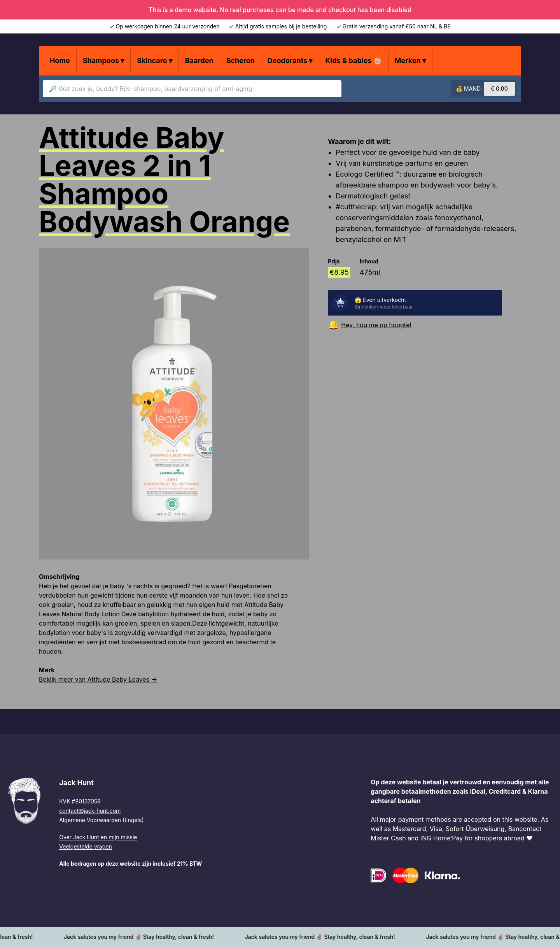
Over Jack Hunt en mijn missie (98, 837)
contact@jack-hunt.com (90, 811)
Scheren (241, 61)
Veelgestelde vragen (86, 846)
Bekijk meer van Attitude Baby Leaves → (98, 679)
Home (60, 61)
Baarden (199, 61)
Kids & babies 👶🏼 (354, 61)
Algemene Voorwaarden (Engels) (101, 820)
